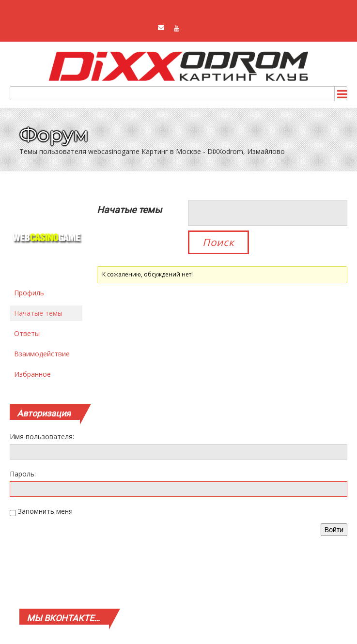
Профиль (29, 293)
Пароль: (23, 474)
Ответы (27, 333)
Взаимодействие (42, 354)
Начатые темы (38, 313)
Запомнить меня (45, 511)
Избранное (32, 374)
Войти (334, 530)
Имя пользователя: (42, 437)
